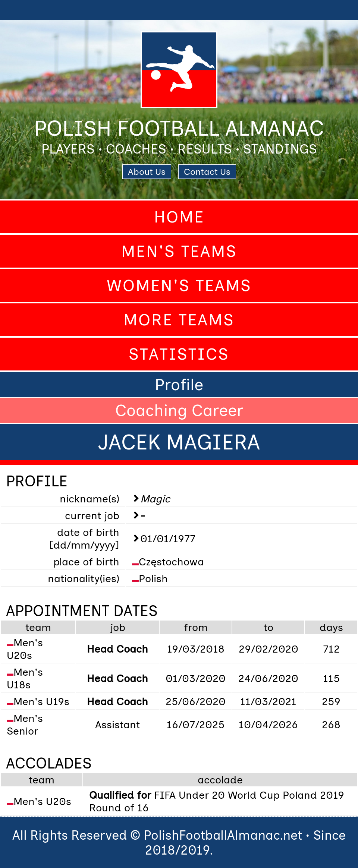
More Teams (179, 320)
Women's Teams (179, 285)
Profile (179, 385)
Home (179, 217)
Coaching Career (179, 410)
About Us (147, 172)
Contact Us (207, 172)
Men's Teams (179, 251)
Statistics (179, 354)
